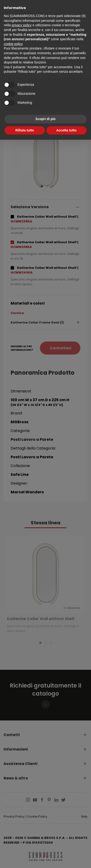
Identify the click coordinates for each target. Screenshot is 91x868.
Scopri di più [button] (45, 119)
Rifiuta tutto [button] (25, 130)
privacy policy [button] (22, 25)
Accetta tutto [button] (66, 130)
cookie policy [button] (13, 44)
